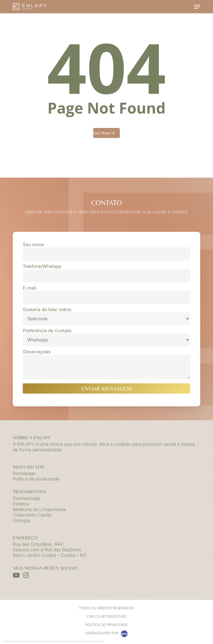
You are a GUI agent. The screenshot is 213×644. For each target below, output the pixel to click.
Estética (21, 504)
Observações (106, 365)
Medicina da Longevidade (39, 509)
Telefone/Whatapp (106, 273)
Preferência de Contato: (106, 337)
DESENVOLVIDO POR (107, 634)
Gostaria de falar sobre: (106, 316)
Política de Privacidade (106, 625)
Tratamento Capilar (32, 515)
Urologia (21, 520)
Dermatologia (26, 498)
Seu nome (106, 251)
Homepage (24, 473)
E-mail (106, 295)
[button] (197, 7)
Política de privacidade (36, 479)
